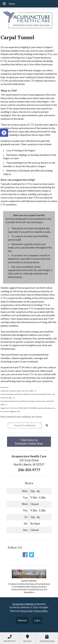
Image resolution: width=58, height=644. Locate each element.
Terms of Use (26, 611)
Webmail (22, 620)
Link (35, 391)
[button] (4, 133)
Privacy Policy (41, 611)
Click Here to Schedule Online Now (29, 442)
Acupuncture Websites (23, 604)
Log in (37, 620)
